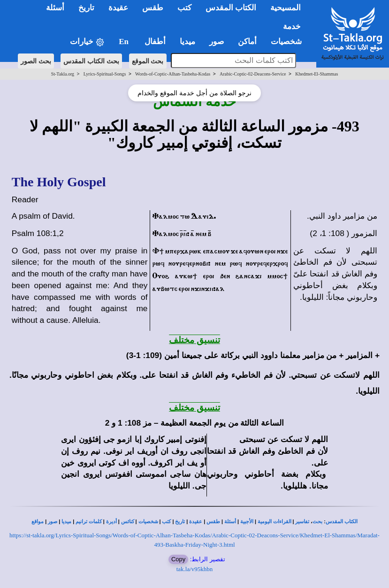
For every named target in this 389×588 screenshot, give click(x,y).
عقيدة (196, 522)
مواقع (38, 522)
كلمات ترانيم (89, 522)
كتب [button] (184, 8)
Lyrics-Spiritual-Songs (105, 74)
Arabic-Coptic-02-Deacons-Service (253, 74)
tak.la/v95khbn (195, 569)
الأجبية (247, 522)
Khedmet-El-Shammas (317, 74)
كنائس (128, 522)
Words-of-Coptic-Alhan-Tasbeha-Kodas (173, 74)
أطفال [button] (155, 42)
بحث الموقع (148, 61)
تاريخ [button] (86, 8)
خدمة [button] (292, 27)
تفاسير (302, 522)
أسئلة (230, 522)
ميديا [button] (187, 42)
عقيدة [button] (118, 8)
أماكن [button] (247, 42)
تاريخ (180, 522)
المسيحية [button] (286, 8)
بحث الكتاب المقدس (91, 61)
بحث (317, 522)
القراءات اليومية (275, 522)
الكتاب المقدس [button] (231, 8)
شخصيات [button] (289, 42)
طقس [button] (153, 8)
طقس (213, 522)
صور (53, 522)
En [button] (125, 42)
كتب (166, 522)
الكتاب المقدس (342, 522)
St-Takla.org (63, 74)
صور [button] (217, 42)
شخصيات (148, 522)
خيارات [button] (87, 42)
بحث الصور (36, 61)
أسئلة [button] (55, 8)
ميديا (66, 522)
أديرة (111, 522)
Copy (178, 559)
